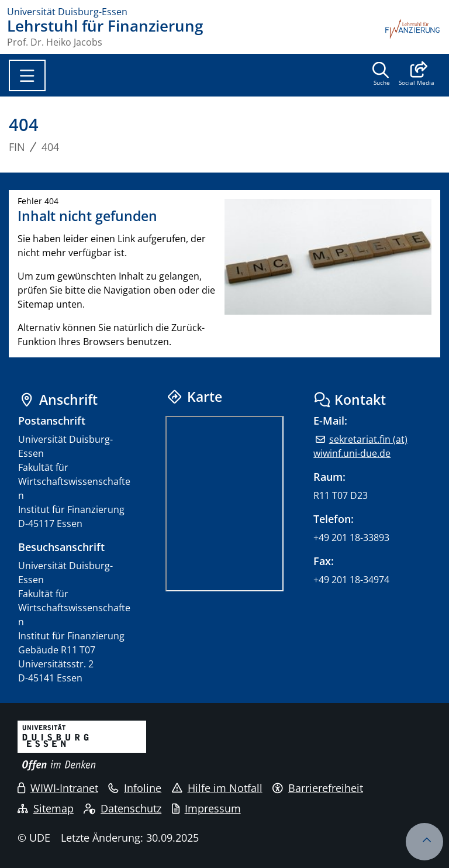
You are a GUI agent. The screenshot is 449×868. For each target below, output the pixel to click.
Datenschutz (122, 808)
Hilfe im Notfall (217, 788)
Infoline (135, 788)
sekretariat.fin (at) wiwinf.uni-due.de (360, 446)
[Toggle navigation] (27, 75)
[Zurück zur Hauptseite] (413, 33)
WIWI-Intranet (58, 788)
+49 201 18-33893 (351, 538)
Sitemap (46, 808)
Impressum (206, 808)
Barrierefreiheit (318, 788)
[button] (417, 75)
